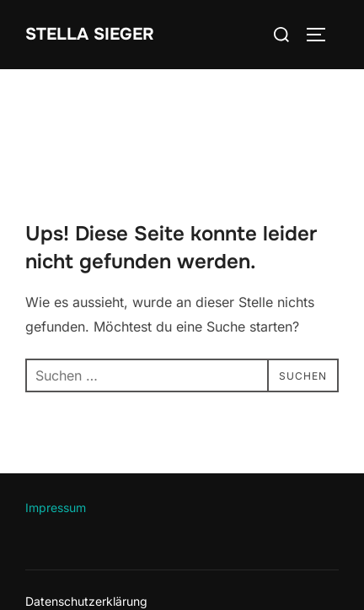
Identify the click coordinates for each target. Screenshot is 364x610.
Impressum (56, 507)
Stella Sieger (90, 34)
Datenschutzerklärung (86, 601)
